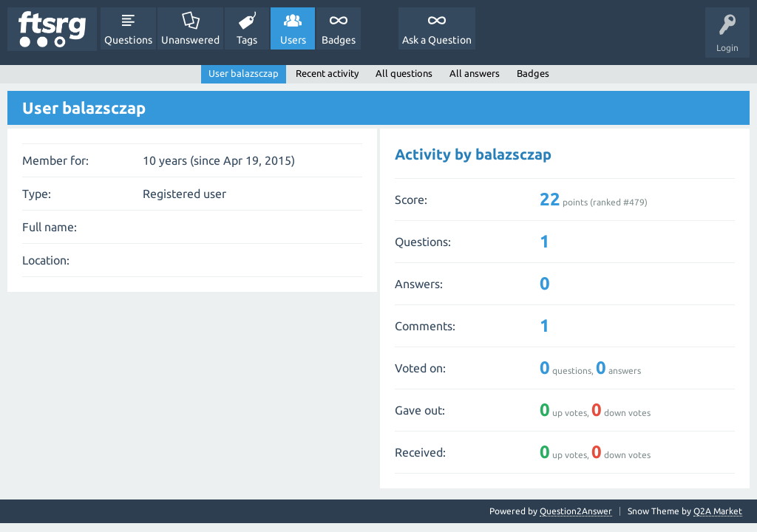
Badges (339, 40)
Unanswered (190, 40)
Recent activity (327, 73)
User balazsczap (244, 73)
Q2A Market (718, 511)
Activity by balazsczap (473, 154)
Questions (128, 40)
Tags (247, 40)
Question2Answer (576, 511)
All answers (475, 73)
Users (293, 40)
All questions (404, 73)
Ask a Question (437, 40)
